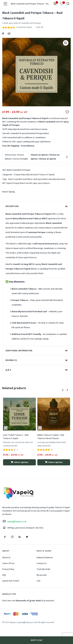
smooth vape (31, 183)
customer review (24, 27)
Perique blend (18, 183)
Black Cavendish (15, 179)
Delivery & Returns (45, 558)
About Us (6, 558)
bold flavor (28, 179)
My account (42, 575)
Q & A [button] (36, 370)
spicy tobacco (44, 183)
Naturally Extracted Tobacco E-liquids (38, 175)
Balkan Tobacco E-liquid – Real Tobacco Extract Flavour (51, 437)
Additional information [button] (36, 351)
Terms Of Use (8, 563)
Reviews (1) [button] (36, 360)
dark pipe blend (40, 179)
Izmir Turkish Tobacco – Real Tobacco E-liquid (16, 437)
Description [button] (36, 206)
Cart (38, 581)
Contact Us (41, 563)
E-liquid (17, 175)
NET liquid (7, 183)
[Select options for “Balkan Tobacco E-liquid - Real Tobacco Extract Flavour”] (54, 462)
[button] (66, 43)
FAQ (4, 575)
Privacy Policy (8, 569)
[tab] (36, 206)
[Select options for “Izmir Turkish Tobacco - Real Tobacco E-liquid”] (19, 462)
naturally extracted (57, 179)
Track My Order (43, 569)
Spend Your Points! (11, 581)
